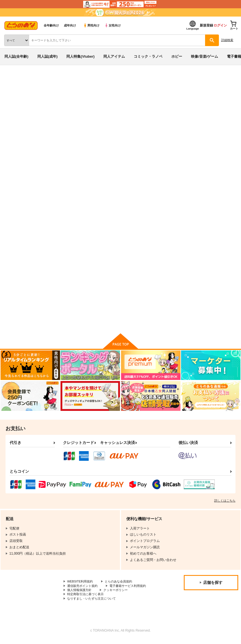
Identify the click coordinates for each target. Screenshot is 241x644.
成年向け (70, 25)
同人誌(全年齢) (16, 56)
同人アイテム (114, 56)
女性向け (113, 25)
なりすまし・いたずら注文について (94, 602)
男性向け (91, 25)
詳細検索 (227, 40)
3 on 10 (212, 111)
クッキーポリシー (119, 593)
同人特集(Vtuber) (80, 56)
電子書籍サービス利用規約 (132, 588)
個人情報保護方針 (80, 593)
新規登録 (206, 25)
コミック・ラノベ (148, 56)
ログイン (220, 25)
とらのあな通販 (13, 79)
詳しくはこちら (225, 502)
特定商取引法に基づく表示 (87, 597)
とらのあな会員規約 (122, 583)
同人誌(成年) (48, 56)
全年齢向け (51, 25)
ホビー (177, 56)
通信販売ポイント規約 (84, 588)
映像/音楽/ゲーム (205, 56)
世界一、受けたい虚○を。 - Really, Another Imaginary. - (155, 111)
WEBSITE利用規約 (81, 583)
